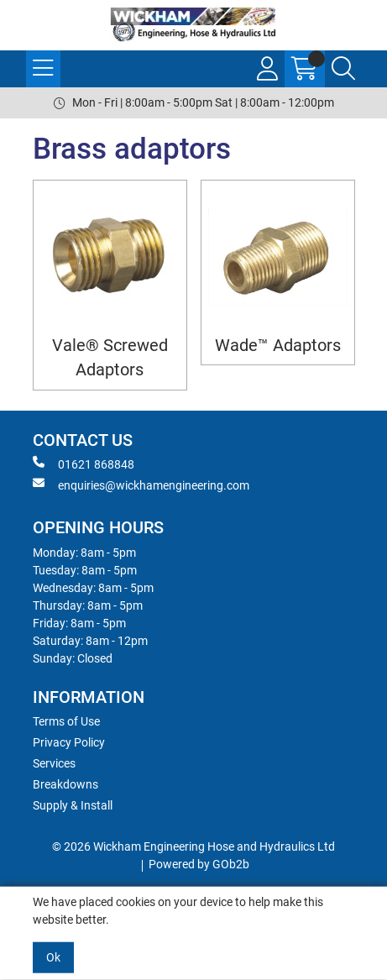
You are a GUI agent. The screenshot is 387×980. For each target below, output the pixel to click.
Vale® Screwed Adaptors (110, 358)
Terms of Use (66, 721)
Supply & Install (73, 805)
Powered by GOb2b (199, 864)
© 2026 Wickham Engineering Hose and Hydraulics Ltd (193, 846)
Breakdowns (65, 784)
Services (54, 763)
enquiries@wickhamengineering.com (141, 485)
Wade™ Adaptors (278, 346)
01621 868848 (84, 464)
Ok (53, 957)
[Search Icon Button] (343, 69)
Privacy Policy (69, 742)
